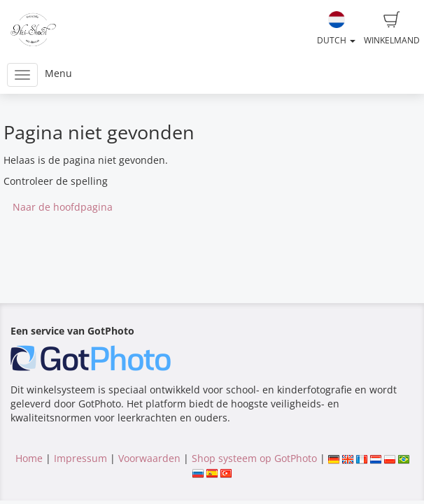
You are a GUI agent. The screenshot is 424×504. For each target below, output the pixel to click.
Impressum (80, 458)
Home (29, 458)
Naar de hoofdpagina (63, 207)
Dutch (336, 29)
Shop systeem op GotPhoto (254, 458)
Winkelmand (392, 29)
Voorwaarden (149, 458)
